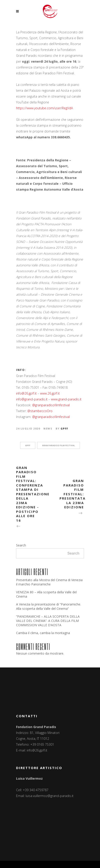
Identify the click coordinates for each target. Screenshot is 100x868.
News (48, 428)
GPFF (64, 428)
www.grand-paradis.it (66, 399)
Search (21, 545)
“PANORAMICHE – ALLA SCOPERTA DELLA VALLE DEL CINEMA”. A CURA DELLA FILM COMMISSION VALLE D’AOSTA (48, 621)
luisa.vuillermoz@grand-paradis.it (50, 796)
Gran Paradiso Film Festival (58, 445)
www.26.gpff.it (50, 393)
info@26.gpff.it (26, 393)
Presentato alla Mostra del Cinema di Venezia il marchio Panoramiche (49, 582)
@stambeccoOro (40, 411)
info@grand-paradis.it (32, 399)
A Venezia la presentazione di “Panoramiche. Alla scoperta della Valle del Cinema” (49, 606)
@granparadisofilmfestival (51, 405)
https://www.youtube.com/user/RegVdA (44, 108)
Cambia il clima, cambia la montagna (43, 633)
